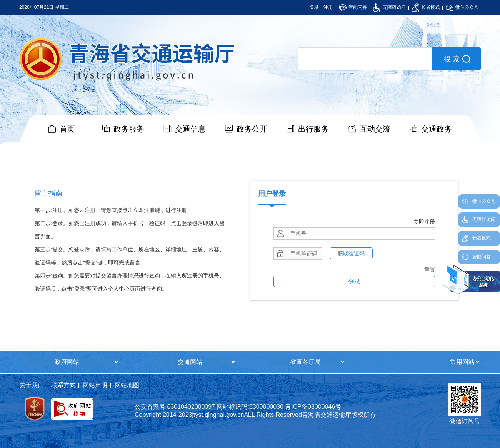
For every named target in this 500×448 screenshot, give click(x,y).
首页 (67, 129)
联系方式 (63, 385)
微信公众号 (462, 7)
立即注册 (424, 222)
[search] (365, 59)
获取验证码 (351, 253)
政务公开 (252, 129)
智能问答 (353, 7)
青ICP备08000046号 (313, 407)
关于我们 (32, 385)
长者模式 (426, 7)
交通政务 (437, 129)
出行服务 (313, 129)
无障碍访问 (389, 7)
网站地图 (127, 385)
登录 (314, 7)
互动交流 (375, 129)
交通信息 (190, 129)
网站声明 (95, 385)
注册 (328, 7)
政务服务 (129, 129)
